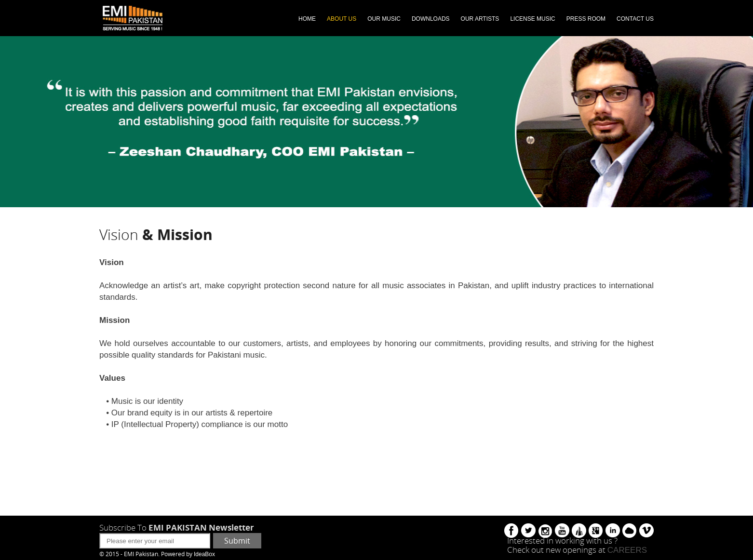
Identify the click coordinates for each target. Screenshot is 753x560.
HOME (307, 19)
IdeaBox (204, 554)
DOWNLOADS (431, 19)
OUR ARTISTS (480, 19)
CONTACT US (635, 19)
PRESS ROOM (586, 19)
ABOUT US (342, 19)
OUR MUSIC (384, 19)
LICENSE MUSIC (532, 19)
